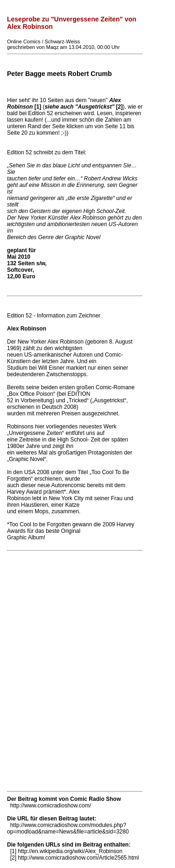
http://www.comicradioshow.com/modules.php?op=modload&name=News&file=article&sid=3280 (68, 828)
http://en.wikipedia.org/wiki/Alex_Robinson (70, 851)
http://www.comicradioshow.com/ (51, 806)
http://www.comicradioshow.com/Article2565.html (78, 858)
